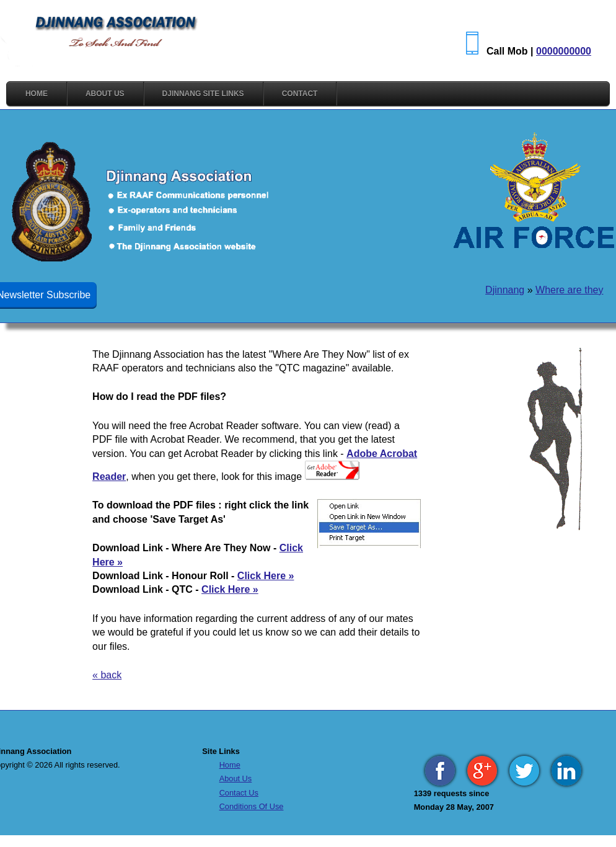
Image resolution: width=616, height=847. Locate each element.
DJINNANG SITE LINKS (203, 94)
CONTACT (300, 94)
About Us (236, 778)
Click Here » (266, 576)
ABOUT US (105, 94)
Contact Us (239, 793)
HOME (37, 94)
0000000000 (564, 51)
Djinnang (505, 290)
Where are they (569, 290)
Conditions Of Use (252, 806)
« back (107, 675)
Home (230, 765)
